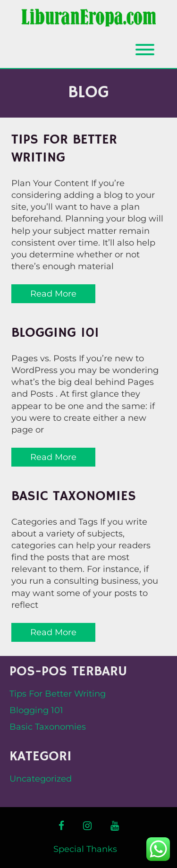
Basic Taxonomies (74, 496)
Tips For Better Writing (64, 149)
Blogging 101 (55, 333)
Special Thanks (85, 849)
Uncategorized (41, 779)
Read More (53, 294)
